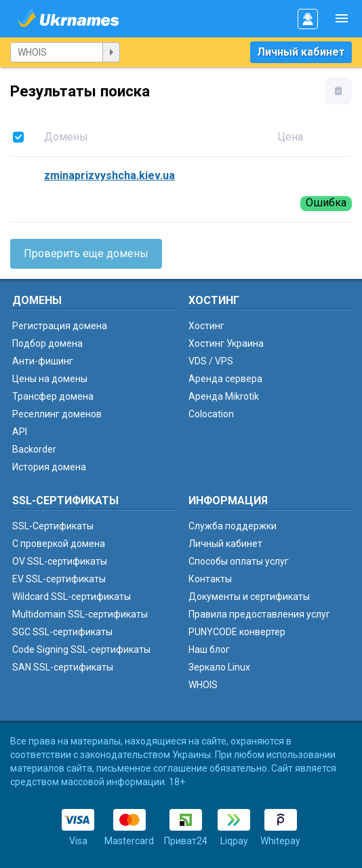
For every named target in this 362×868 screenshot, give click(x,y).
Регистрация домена (60, 326)
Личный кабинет (301, 52)
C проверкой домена (59, 544)
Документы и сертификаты (249, 597)
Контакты (210, 579)
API (20, 432)
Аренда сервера (225, 379)
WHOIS (203, 685)
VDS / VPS (211, 361)
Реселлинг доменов (57, 414)
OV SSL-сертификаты (60, 561)
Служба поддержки (233, 526)
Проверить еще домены (86, 253)
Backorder (34, 449)
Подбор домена (47, 343)
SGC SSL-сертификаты (62, 632)
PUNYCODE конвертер (237, 632)
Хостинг (206, 326)
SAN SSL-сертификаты (63, 667)
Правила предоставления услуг (259, 614)
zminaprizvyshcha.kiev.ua (109, 175)
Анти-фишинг (43, 361)
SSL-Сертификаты (53, 526)
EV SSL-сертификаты (59, 579)
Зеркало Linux (219, 667)
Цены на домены (50, 379)
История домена (49, 467)
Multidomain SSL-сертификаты (80, 614)
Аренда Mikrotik (224, 396)
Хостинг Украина (226, 343)
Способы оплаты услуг (239, 561)
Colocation (211, 414)
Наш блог (209, 649)
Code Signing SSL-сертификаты (81, 649)
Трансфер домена (53, 396)
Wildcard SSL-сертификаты (72, 597)
